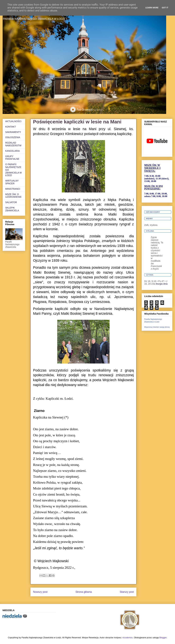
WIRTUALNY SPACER (12, 182)
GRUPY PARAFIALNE (12, 158)
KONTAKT (11, 127)
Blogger (163, 638)
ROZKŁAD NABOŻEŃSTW (13, 144)
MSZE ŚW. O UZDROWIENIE (13, 196)
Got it (165, 8)
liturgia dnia (162, 284)
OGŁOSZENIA (13, 137)
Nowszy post (40, 592)
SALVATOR (11, 202)
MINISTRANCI (13, 189)
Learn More (152, 8)
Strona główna (84, 592)
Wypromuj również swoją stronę (157, 327)
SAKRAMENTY (13, 132)
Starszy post (127, 592)
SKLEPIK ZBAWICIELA (12, 209)
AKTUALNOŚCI (13, 121)
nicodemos (127, 638)
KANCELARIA (13, 151)
